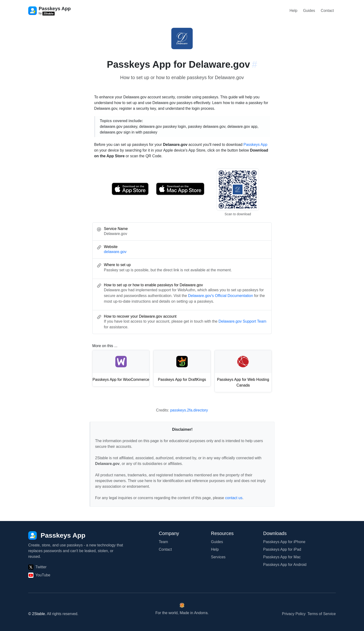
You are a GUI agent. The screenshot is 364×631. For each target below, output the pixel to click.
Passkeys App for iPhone (284, 542)
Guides (309, 11)
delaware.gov (115, 252)
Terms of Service (322, 614)
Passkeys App (255, 145)
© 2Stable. (37, 614)
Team (163, 542)
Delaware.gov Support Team (243, 321)
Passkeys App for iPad (282, 549)
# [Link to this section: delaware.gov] (254, 64)
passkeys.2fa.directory (189, 410)
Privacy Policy (294, 614)
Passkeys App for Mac (282, 557)
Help (293, 11)
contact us (234, 498)
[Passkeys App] (57, 535)
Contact (327, 11)
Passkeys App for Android (285, 565)
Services (218, 557)
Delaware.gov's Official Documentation (220, 296)
